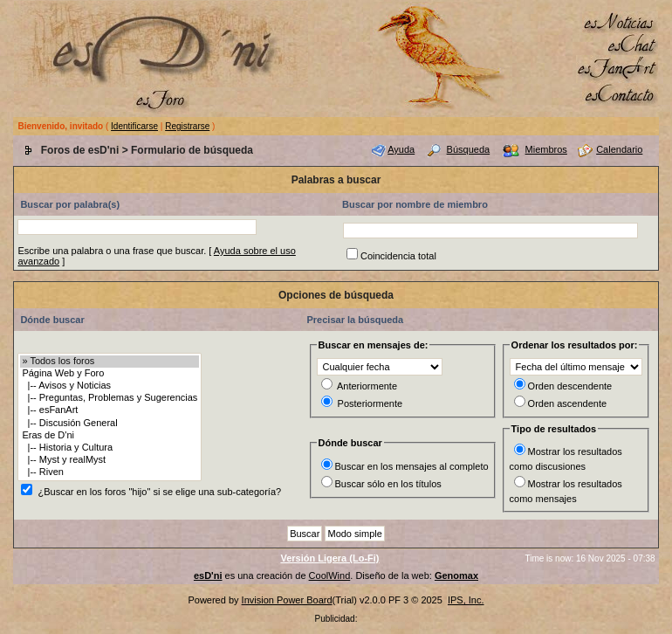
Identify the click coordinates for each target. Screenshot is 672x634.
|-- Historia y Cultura (110, 448)
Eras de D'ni (110, 436)
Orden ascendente (568, 403)
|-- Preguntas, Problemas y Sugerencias (110, 398)
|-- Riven (110, 472)
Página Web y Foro (110, 374)
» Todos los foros (110, 362)
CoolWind (330, 575)
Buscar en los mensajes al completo (412, 466)
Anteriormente (367, 386)
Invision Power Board (287, 600)
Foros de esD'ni (80, 150)
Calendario (619, 149)
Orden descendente (570, 386)
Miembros (546, 149)
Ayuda (401, 149)
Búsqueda (469, 149)
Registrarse (187, 126)
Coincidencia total (398, 256)
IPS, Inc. (466, 600)
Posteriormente (370, 403)
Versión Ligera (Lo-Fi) (329, 558)
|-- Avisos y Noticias (110, 386)
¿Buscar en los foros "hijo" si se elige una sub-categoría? (159, 492)
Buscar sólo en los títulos (388, 484)
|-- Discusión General (110, 424)
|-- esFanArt (110, 410)
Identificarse (134, 126)
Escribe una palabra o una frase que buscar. (112, 251)
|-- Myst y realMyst (110, 460)
